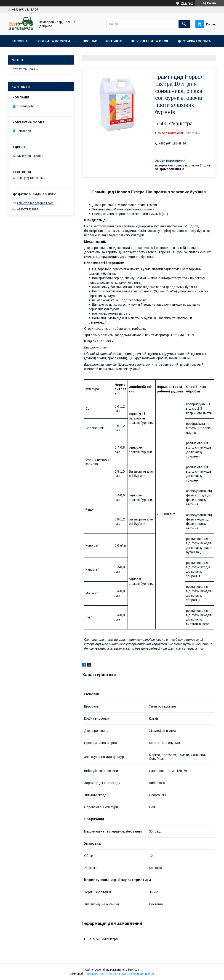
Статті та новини (26, 69)
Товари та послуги (53, 41)
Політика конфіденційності (138, 974)
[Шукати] (184, 24)
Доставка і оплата (194, 41)
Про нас (90, 41)
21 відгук (187, 3)
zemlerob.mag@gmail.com (35, 203)
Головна (20, 41)
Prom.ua (134, 970)
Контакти (114, 41)
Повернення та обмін (150, 41)
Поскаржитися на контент (102, 974)
